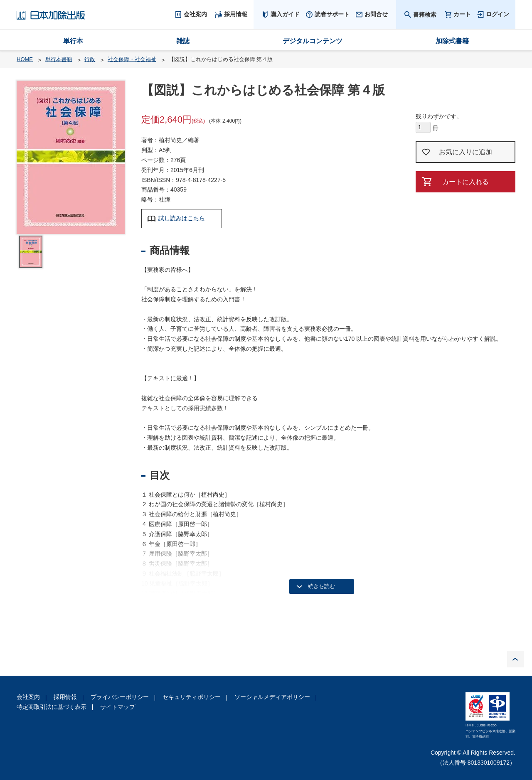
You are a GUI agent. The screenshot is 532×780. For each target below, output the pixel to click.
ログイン (498, 14)
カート (462, 14)
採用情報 (65, 697)
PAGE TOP (515, 659)
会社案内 (28, 697)
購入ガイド (285, 14)
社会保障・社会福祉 (132, 59)
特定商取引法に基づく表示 (52, 707)
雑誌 (183, 41)
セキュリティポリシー (192, 697)
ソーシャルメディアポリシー (272, 697)
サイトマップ (118, 707)
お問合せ (376, 14)
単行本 (73, 41)
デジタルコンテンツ (313, 41)
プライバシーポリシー (120, 697)
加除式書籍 (452, 41)
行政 (90, 59)
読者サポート (332, 14)
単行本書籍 (59, 59)
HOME (25, 59)
